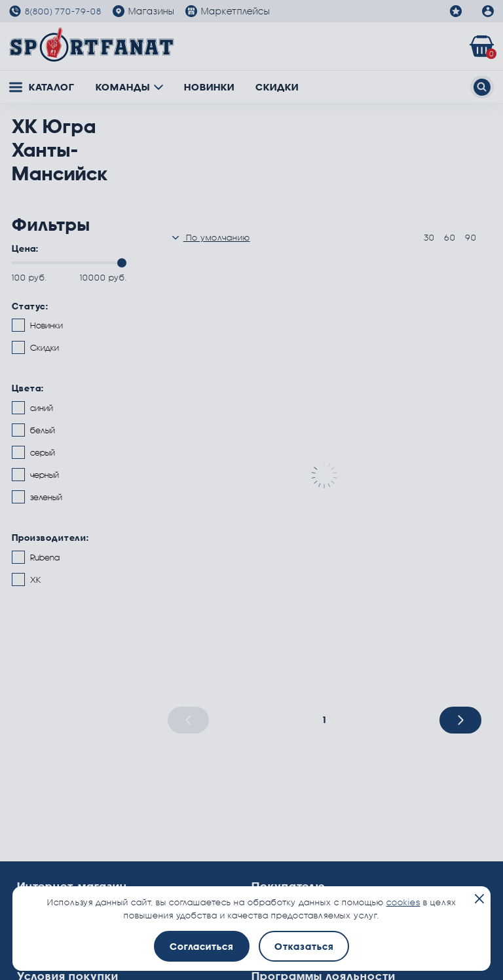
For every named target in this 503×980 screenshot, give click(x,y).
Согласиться (201, 946)
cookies (403, 902)
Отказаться (304, 946)
